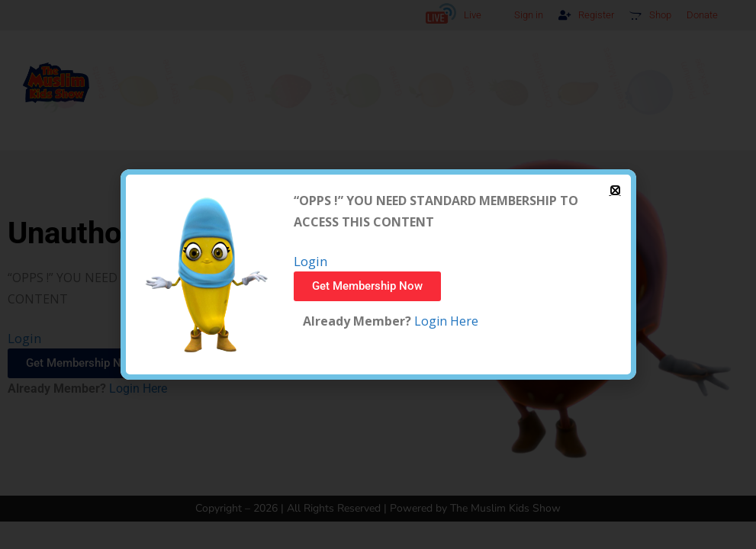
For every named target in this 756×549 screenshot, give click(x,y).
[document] (378, 274)
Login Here (445, 321)
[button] (615, 190)
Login (310, 261)
